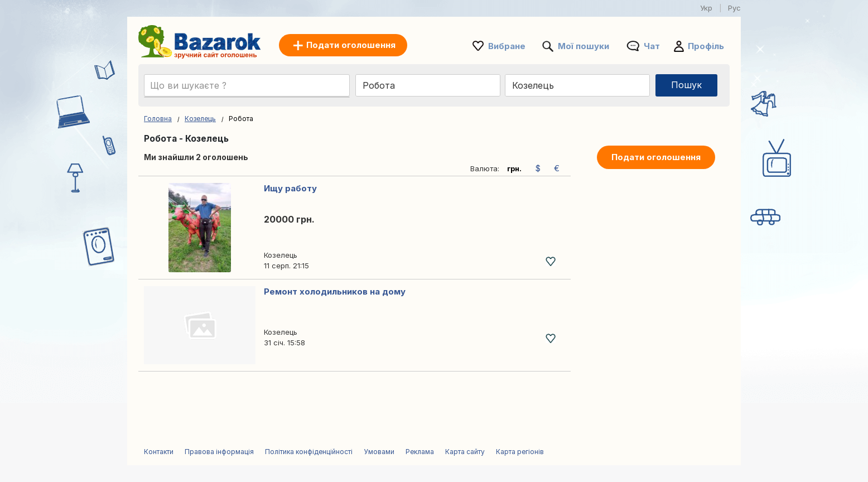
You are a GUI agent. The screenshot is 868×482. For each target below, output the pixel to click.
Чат (652, 46)
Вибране (507, 46)
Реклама (420, 452)
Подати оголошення (656, 157)
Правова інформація (219, 452)
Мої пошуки (584, 46)
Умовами (379, 452)
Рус (734, 8)
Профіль (706, 46)
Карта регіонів (520, 452)
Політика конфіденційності (309, 452)
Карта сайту (465, 452)
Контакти (159, 452)
